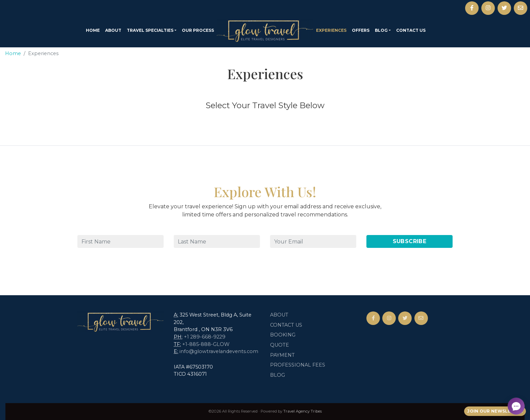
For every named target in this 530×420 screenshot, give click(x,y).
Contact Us (411, 30)
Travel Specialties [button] (150, 30)
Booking (283, 335)
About (113, 30)
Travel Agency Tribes (303, 411)
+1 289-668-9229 (205, 337)
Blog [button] (381, 30)
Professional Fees (298, 365)
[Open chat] (516, 406)
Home (93, 30)
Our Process (198, 30)
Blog (278, 375)
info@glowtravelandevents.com (219, 351)
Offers (361, 30)
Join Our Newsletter (495, 411)
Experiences (331, 30)
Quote (280, 345)
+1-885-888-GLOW (206, 344)
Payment (282, 355)
